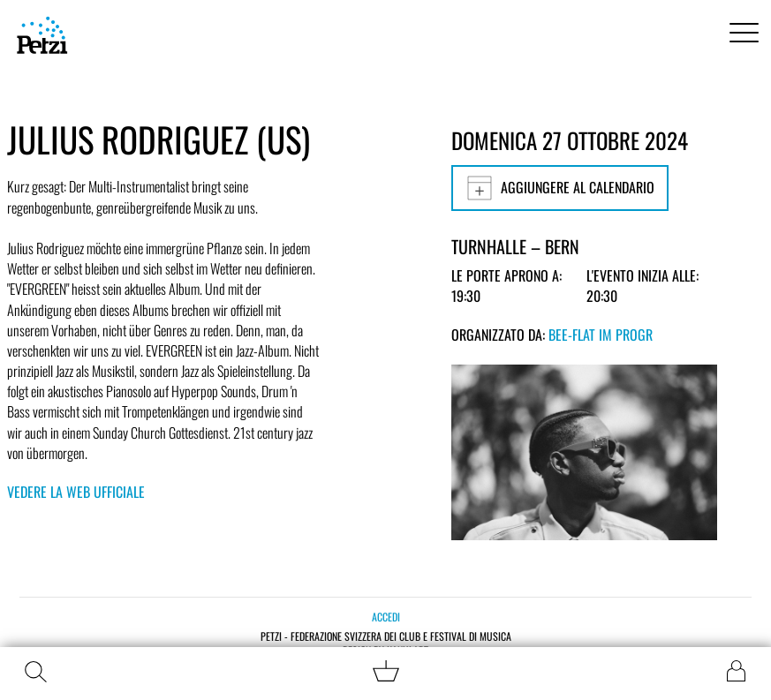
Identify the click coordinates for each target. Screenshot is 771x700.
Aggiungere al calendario (560, 188)
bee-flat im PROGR (601, 335)
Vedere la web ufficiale (76, 492)
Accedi (386, 617)
